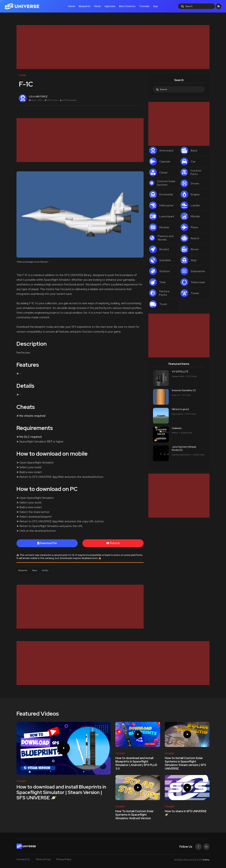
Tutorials (144, 6)
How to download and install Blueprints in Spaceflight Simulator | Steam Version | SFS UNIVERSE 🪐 (61, 792)
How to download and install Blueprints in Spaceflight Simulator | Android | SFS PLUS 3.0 (136, 763)
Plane (35, 570)
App (156, 6)
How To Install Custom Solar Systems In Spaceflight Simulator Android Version (135, 815)
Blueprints (85, 6)
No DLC (45, 570)
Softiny (206, 860)
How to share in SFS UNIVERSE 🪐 (186, 813)
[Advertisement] (111, 47)
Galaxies (177, 428)
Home (72, 6)
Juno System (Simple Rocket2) (184, 449)
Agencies (110, 6)
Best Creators (127, 6)
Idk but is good (180, 409)
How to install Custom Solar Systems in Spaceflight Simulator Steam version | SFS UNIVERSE (185, 763)
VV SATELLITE (180, 372)
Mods (98, 6)
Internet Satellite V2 (184, 390)
